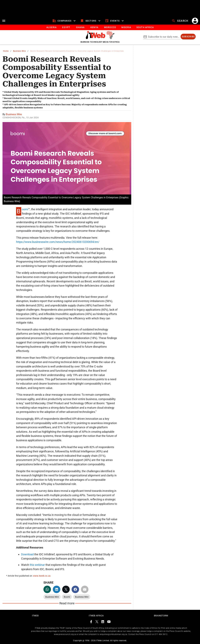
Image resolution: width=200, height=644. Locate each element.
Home (6, 51)
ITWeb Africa (96, 616)
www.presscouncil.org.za (65, 634)
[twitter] (66, 589)
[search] (180, 21)
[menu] (4, 21)
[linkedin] (57, 589)
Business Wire (19, 51)
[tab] (51, 27)
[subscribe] (188, 37)
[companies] (64, 21)
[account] (195, 21)
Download (27, 554)
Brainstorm (161, 616)
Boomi (25, 209)
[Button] (145, 27)
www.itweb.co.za (42, 576)
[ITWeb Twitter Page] (97, 622)
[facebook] (75, 589)
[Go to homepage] (100, 38)
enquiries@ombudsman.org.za (114, 634)
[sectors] (91, 21)
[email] (85, 589)
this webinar (37, 565)
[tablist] (100, 27)
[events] (115, 21)
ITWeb (35, 616)
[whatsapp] (47, 589)
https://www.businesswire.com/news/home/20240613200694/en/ (58, 242)
